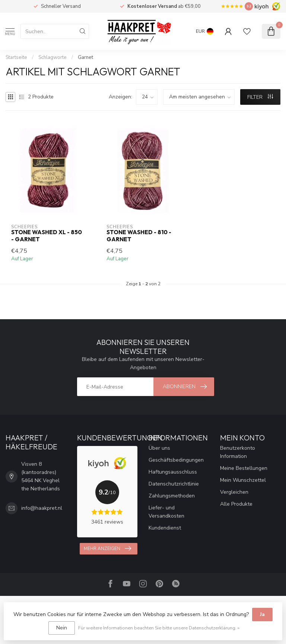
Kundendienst (165, 528)
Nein (62, 628)
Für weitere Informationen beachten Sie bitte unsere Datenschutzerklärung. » (159, 628)
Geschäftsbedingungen (176, 460)
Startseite (16, 57)
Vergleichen (234, 492)
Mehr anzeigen (107, 549)
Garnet (85, 57)
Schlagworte (53, 57)
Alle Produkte (236, 504)
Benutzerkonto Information (238, 452)
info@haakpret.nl (42, 508)
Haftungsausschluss (173, 472)
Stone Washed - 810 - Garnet (139, 236)
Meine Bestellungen (244, 468)
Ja (262, 614)
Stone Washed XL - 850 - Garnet (47, 236)
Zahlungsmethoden (172, 496)
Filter (260, 97)
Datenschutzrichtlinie (174, 484)
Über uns (159, 448)
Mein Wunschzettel (243, 480)
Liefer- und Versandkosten (166, 512)
